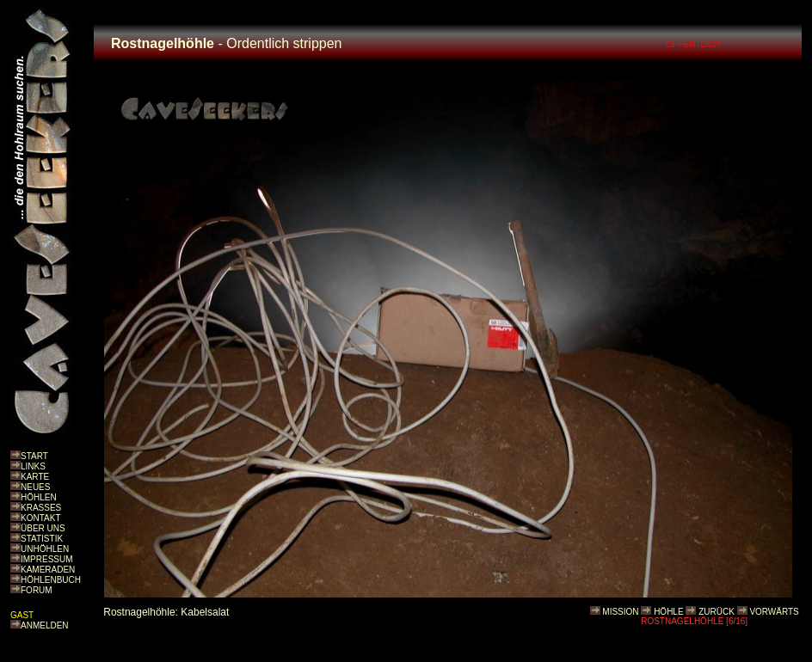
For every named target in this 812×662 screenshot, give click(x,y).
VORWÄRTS (774, 612)
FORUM (37, 590)
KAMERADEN (48, 570)
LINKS (33, 466)
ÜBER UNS (43, 528)
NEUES (35, 487)
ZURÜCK (717, 612)
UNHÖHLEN (45, 549)
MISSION (620, 612)
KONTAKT (40, 518)
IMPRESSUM (47, 559)
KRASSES (41, 508)
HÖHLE (668, 612)
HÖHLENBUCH (51, 580)
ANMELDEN (45, 625)
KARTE (35, 477)
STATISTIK (42, 539)
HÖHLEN (39, 497)
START (34, 456)
